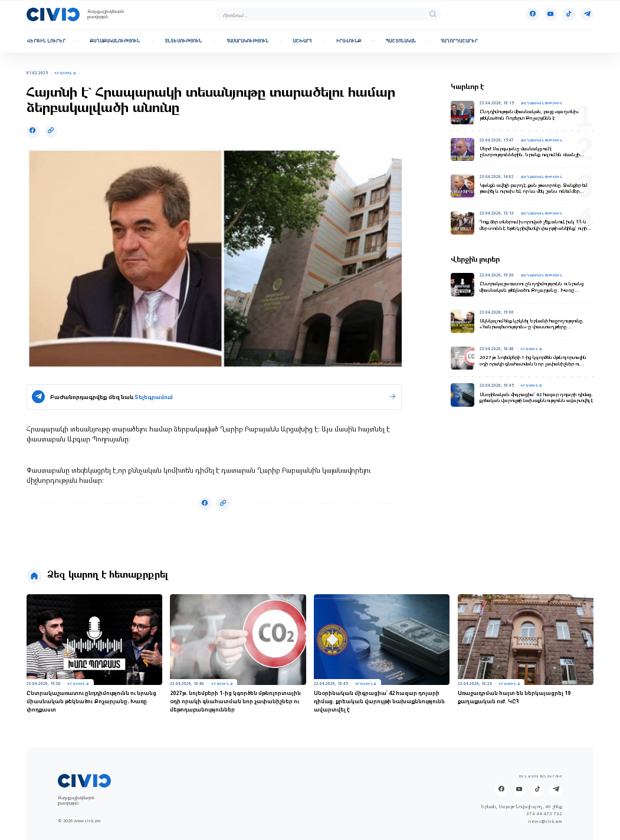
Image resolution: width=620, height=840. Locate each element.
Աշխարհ (302, 41)
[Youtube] (551, 14)
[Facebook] (533, 14)
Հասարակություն (247, 41)
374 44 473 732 (544, 814)
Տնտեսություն (183, 41)
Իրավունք (349, 41)
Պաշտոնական (401, 41)
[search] (433, 14)
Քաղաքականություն (115, 41)
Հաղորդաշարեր (459, 41)
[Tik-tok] (569, 14)
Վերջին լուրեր (46, 41)
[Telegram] (587, 14)
